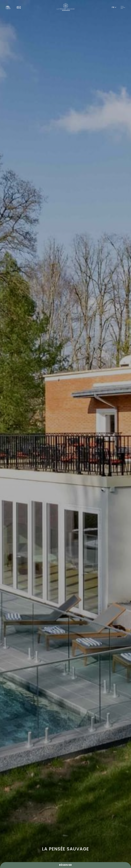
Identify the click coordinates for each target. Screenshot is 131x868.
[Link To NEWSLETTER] (19, 7)
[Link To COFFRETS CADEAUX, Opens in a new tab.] (9, 7)
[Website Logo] (65, 7)
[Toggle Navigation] (123, 7)
